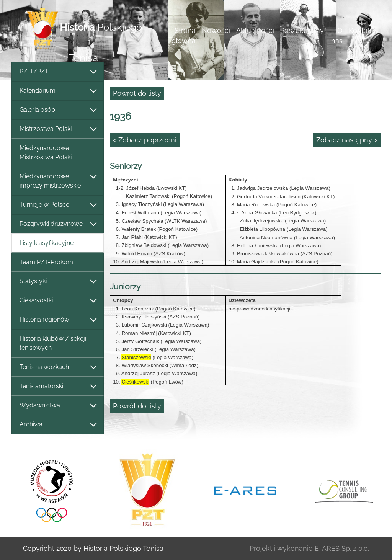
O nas (337, 36)
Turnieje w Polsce (58, 205)
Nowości (216, 30)
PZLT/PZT (58, 72)
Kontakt (361, 30)
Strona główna (184, 36)
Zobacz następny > (347, 140)
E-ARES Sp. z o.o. (342, 548)
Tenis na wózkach (58, 367)
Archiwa (58, 425)
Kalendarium (58, 91)
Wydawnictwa (58, 406)
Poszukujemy (302, 30)
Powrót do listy (137, 93)
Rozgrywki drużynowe (58, 224)
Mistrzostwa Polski (58, 129)
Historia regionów (58, 320)
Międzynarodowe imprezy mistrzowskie (58, 181)
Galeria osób (58, 110)
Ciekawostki (58, 301)
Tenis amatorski (58, 386)
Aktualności (255, 30)
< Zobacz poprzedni (145, 140)
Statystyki (58, 282)
